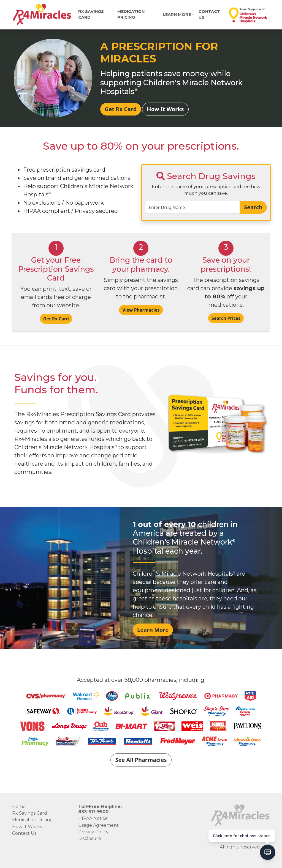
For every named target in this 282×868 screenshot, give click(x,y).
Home (19, 807)
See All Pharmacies (141, 760)
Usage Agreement (98, 825)
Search (253, 207)
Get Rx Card (121, 109)
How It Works (165, 109)
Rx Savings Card (91, 15)
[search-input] (192, 207)
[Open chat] (268, 853)
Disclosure (90, 838)
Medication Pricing (32, 820)
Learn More (153, 630)
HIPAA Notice (93, 818)
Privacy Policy (93, 832)
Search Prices (226, 318)
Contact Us (209, 15)
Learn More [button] (177, 15)
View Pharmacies (141, 310)
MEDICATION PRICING (131, 15)
